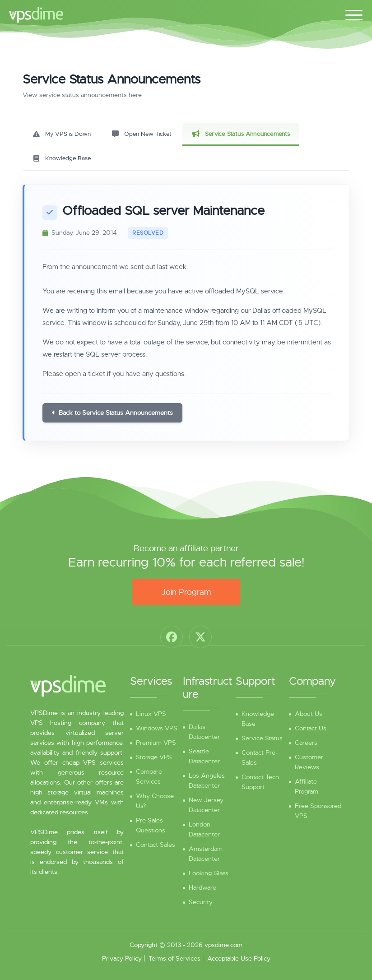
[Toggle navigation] (354, 14)
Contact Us (311, 728)
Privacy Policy (122, 958)
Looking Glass (209, 873)
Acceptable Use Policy (239, 958)
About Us (309, 714)
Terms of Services (174, 958)
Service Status (262, 738)
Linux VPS (151, 714)
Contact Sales (156, 845)
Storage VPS (154, 757)
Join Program (186, 592)
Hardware (202, 887)
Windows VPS (157, 728)
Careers (306, 743)
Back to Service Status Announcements (112, 413)
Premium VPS (156, 743)
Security (201, 902)
